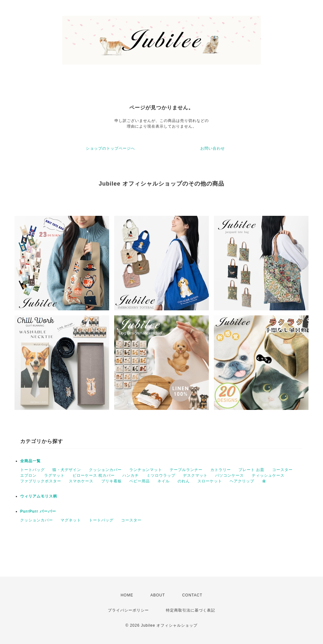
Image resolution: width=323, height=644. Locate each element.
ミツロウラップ (161, 475)
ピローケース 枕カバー (94, 475)
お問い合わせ (213, 148)
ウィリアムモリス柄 (39, 496)
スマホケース (81, 481)
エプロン (28, 475)
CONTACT (192, 595)
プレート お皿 (251, 470)
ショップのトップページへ (110, 148)
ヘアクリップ (242, 481)
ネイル (164, 481)
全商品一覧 (30, 461)
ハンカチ (131, 475)
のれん (184, 481)
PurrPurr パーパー (38, 511)
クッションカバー (105, 470)
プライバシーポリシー (128, 610)
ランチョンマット (146, 470)
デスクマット (195, 475)
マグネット (71, 520)
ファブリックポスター (41, 481)
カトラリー (221, 470)
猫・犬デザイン (67, 470)
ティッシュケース (268, 475)
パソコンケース (229, 475)
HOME (127, 595)
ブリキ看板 (112, 481)
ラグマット (54, 475)
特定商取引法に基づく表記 (191, 610)
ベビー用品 (140, 481)
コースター (282, 470)
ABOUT (158, 595)
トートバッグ (32, 470)
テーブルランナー (186, 470)
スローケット (210, 481)
